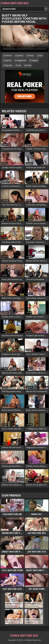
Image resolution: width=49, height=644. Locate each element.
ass (41, 55)
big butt (9, 65)
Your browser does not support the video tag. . (24, 38)
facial (29, 65)
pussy (31, 55)
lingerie (35, 60)
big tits (8, 60)
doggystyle (21, 60)
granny (20, 55)
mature (9, 55)
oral (19, 65)
